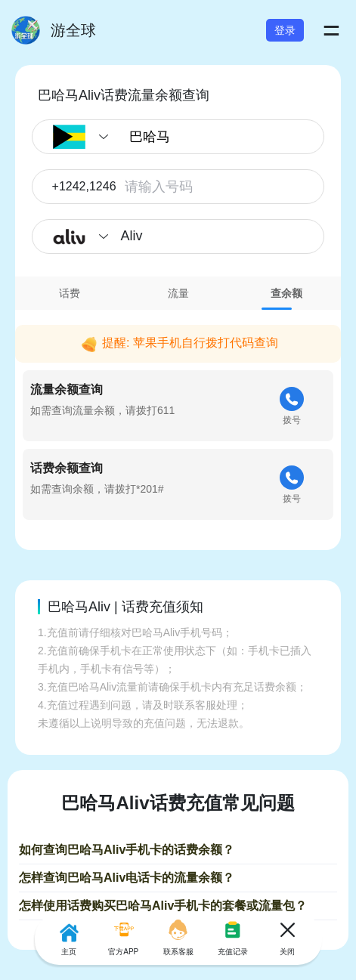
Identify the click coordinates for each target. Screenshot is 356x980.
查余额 (286, 293)
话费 (70, 293)
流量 (178, 293)
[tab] (70, 293)
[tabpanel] (178, 419)
